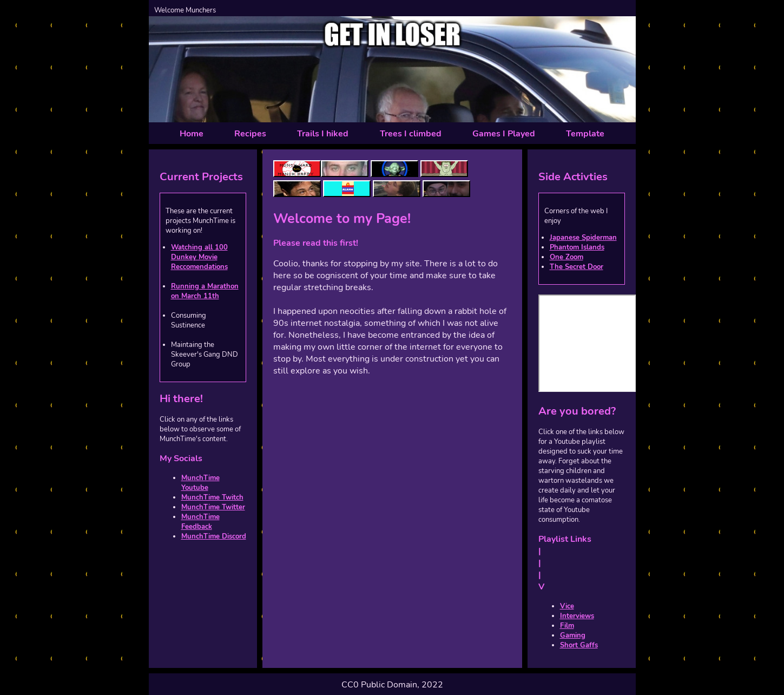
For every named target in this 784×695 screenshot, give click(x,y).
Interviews (577, 616)
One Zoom (566, 257)
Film (567, 626)
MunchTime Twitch (212, 497)
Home (192, 134)
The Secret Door (577, 267)
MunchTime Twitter (213, 507)
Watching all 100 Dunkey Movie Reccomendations (199, 257)
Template (585, 134)
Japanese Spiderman (583, 238)
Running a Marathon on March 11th (205, 291)
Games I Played (504, 134)
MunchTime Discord (214, 536)
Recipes (250, 134)
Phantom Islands (577, 247)
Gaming (573, 635)
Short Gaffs (579, 645)
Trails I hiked (323, 134)
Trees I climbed (411, 134)
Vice (567, 606)
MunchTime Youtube (200, 483)
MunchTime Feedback (200, 522)
